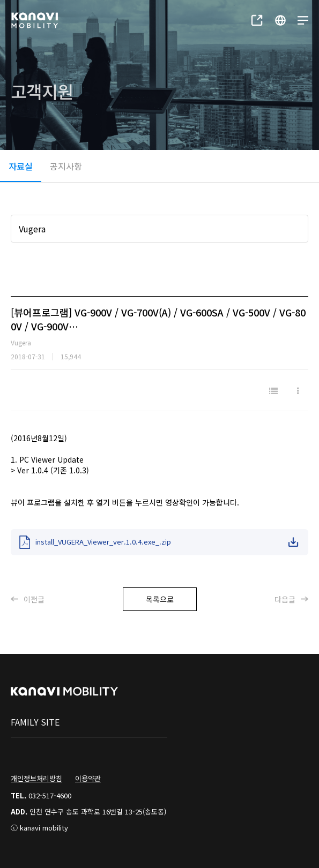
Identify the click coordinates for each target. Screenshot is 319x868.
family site (35, 722)
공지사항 (66, 166)
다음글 (291, 599)
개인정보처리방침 (36, 778)
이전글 (28, 599)
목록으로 (160, 599)
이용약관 (88, 778)
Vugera (32, 229)
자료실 (21, 166)
